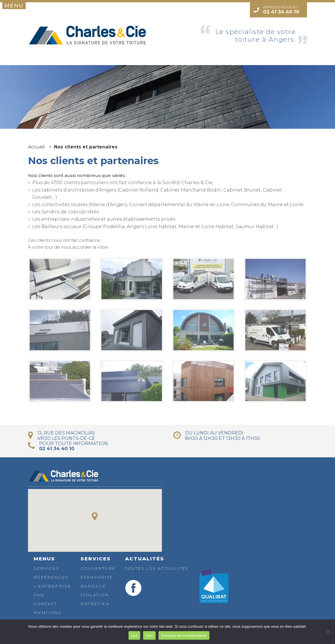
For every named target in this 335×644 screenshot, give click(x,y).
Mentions (48, 613)
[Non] (328, 632)
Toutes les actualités (157, 568)
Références (51, 577)
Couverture (98, 568)
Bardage (93, 586)
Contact (45, 604)
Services (47, 568)
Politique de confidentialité (184, 636)
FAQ (39, 595)
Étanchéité (97, 577)
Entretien (95, 604)
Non (150, 636)
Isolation (95, 595)
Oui (134, 636)
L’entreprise (52, 586)
